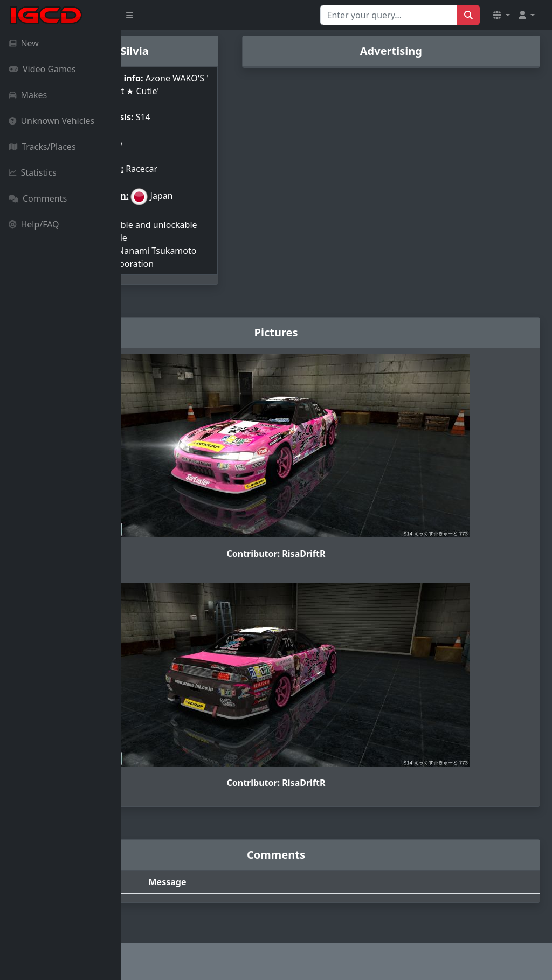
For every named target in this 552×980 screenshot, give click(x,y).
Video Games (42, 69)
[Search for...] (389, 15)
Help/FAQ (34, 224)
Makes (28, 95)
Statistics (33, 172)
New (24, 43)
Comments (38, 198)
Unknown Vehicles (51, 121)
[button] (501, 15)
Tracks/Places (42, 147)
